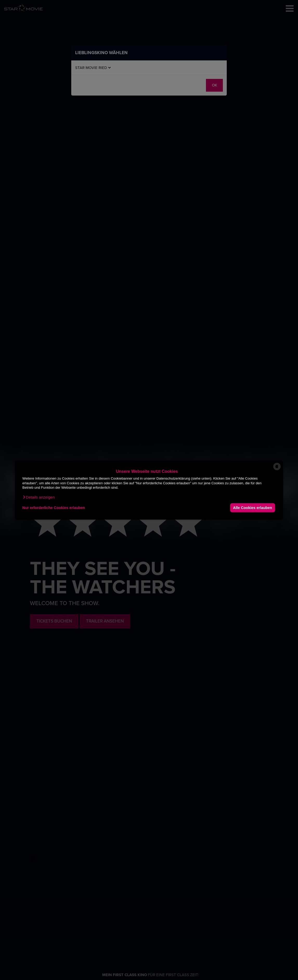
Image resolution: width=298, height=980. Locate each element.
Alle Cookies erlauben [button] (252, 508)
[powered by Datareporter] (277, 470)
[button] (38, 497)
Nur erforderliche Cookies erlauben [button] (54, 508)
